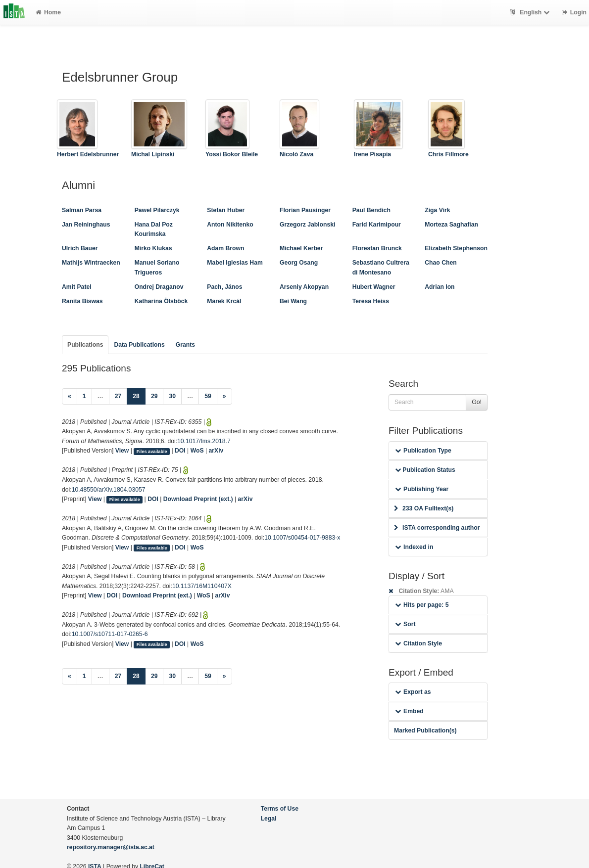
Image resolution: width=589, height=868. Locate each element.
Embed (409, 711)
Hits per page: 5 (422, 605)
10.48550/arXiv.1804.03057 (109, 490)
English (531, 12)
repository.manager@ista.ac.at (111, 847)
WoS (197, 451)
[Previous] (70, 397)
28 (139, 395)
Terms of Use (280, 809)
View (122, 451)
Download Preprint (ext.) (198, 499)
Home (48, 12)
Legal (269, 819)
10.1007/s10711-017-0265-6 (110, 634)
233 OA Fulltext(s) (424, 508)
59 (208, 396)
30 (172, 396)
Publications (85, 345)
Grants (185, 345)
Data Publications (139, 345)
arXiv (216, 451)
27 (118, 396)
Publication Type (423, 451)
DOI (180, 451)
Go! (477, 402)
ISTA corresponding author (437, 528)
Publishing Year (422, 489)
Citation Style (418, 643)
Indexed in (414, 547)
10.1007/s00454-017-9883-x (302, 538)
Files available (152, 451)
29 (154, 396)
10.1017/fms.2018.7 (204, 441)
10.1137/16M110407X (202, 586)
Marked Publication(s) (425, 731)
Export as (413, 692)
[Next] (224, 397)
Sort (405, 624)
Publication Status (425, 470)
